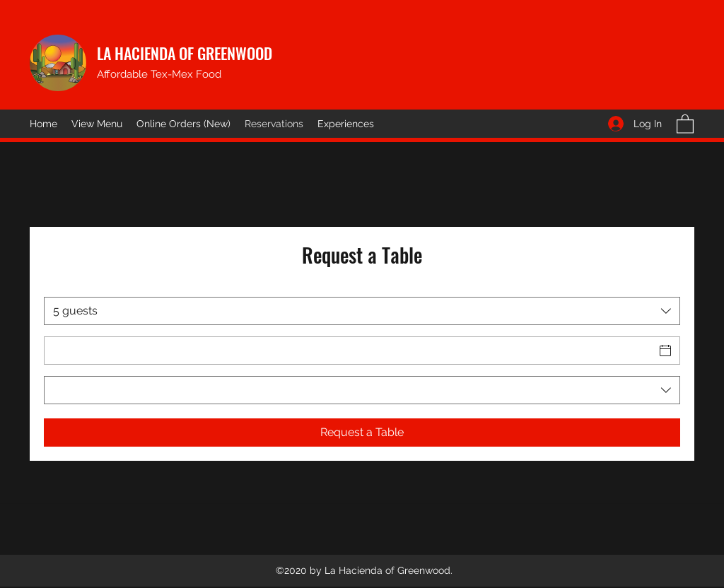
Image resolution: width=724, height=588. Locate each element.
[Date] (349, 351)
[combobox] (362, 311)
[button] (685, 123)
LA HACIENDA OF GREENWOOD (185, 53)
